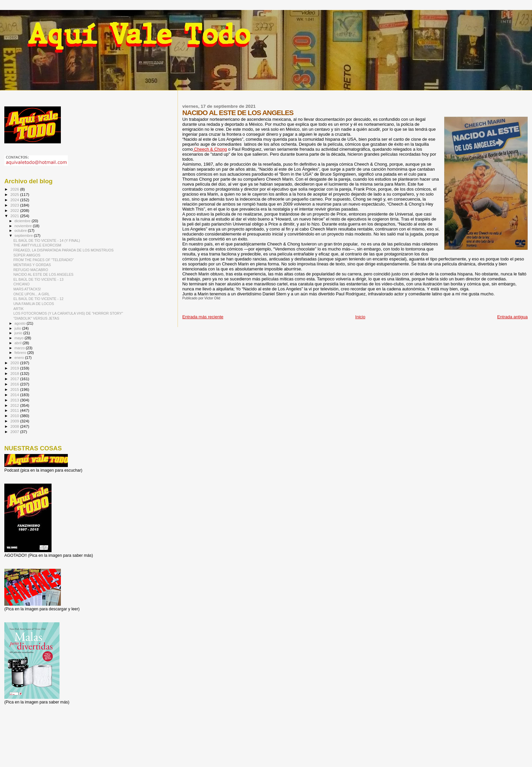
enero (20, 358)
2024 (15, 200)
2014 (15, 395)
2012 (15, 405)
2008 (15, 426)
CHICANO (21, 284)
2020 (15, 363)
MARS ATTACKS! (27, 289)
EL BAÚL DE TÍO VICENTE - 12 (38, 299)
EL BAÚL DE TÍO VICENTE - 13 (38, 279)
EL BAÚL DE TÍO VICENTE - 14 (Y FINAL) (47, 240)
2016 (15, 384)
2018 (15, 373)
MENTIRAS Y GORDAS (32, 265)
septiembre (24, 235)
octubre (21, 230)
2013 (15, 400)
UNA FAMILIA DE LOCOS (34, 304)
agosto (21, 323)
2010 (15, 416)
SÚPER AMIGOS (27, 255)
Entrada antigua (512, 317)
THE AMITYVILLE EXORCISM (37, 245)
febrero (21, 353)
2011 (15, 410)
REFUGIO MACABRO (31, 270)
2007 (15, 432)
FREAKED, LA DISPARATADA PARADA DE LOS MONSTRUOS (63, 250)
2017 (15, 379)
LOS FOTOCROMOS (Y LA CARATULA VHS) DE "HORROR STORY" (68, 313)
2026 (15, 189)
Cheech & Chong (210, 149)
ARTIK (18, 309)
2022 (15, 210)
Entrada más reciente (203, 317)
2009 (15, 421)
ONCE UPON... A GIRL (31, 294)
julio (18, 328)
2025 (15, 194)
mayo (20, 338)
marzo (20, 348)
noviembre (24, 226)
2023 (15, 205)
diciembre (23, 221)
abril (19, 343)
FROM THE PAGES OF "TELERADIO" (44, 260)
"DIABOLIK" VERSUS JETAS (36, 318)
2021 (15, 216)
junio (19, 333)
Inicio (360, 317)
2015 (15, 389)
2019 (15, 368)
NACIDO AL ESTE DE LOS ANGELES (43, 274)
